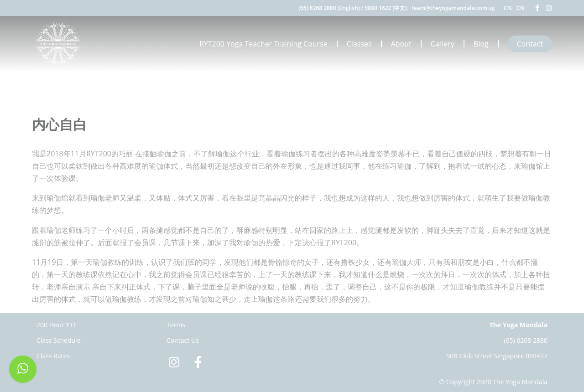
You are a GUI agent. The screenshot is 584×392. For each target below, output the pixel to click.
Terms (176, 325)
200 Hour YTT (57, 325)
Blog (481, 44)
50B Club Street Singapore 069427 (497, 356)
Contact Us (183, 340)
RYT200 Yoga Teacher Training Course (263, 44)
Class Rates (53, 356)
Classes (359, 44)
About (401, 44)
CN (521, 8)
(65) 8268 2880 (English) (329, 8)
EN (508, 8)
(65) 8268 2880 (526, 340)
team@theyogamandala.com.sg (453, 8)
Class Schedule (59, 340)
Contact (530, 44)
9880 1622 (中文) (386, 8)
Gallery (443, 44)
